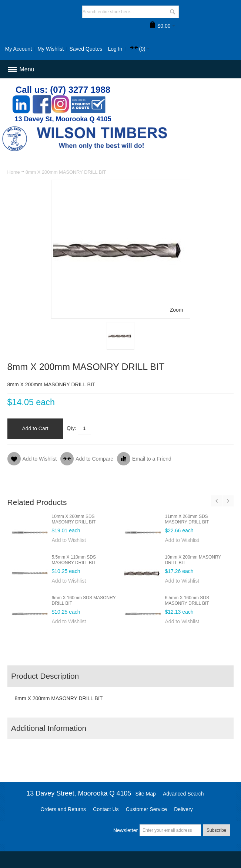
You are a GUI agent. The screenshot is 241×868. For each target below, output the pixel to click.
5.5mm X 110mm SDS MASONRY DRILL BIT (74, 560)
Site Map (146, 794)
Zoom (177, 310)
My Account (19, 49)
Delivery (183, 809)
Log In (115, 49)
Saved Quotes (86, 49)
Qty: (71, 428)
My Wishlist (51, 49)
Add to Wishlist (69, 540)
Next (228, 501)
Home (14, 172)
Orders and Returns (63, 809)
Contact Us (106, 809)
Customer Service (146, 809)
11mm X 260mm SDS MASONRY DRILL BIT (187, 519)
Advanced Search (183, 794)
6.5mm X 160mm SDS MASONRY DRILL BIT (187, 601)
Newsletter (125, 830)
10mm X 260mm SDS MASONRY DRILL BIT (74, 519)
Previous (217, 501)
